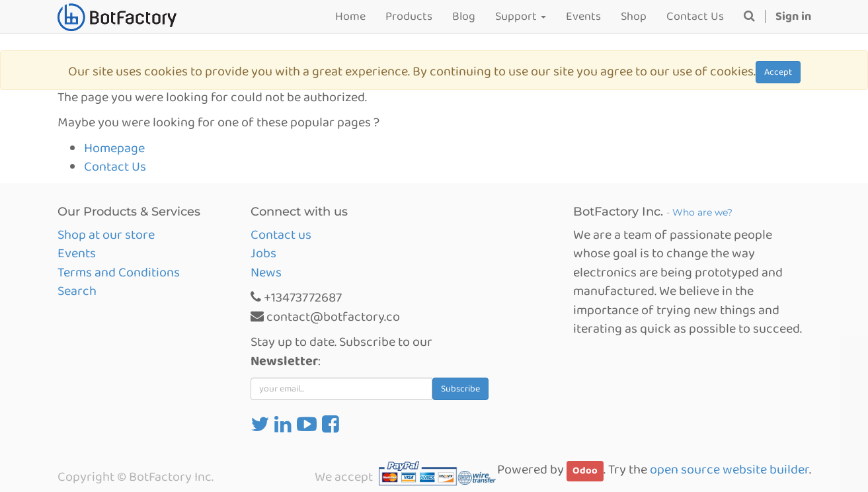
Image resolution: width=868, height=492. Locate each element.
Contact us (281, 235)
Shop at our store (106, 235)
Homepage (114, 148)
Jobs (263, 253)
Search (77, 291)
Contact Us (115, 167)
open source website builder (730, 470)
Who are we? (702, 212)
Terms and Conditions (119, 272)
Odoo (585, 471)
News (266, 272)
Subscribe (460, 389)
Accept (778, 72)
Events (77, 253)
